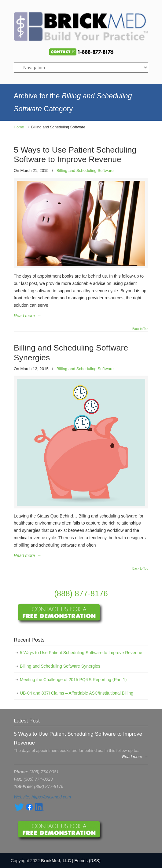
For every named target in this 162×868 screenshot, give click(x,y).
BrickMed (81, 25)
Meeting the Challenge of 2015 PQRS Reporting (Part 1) (73, 680)
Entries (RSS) (87, 861)
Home (19, 127)
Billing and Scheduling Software (85, 171)
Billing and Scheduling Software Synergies (60, 666)
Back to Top (140, 329)
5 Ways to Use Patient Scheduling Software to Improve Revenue (75, 155)
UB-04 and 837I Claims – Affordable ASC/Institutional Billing (77, 693)
